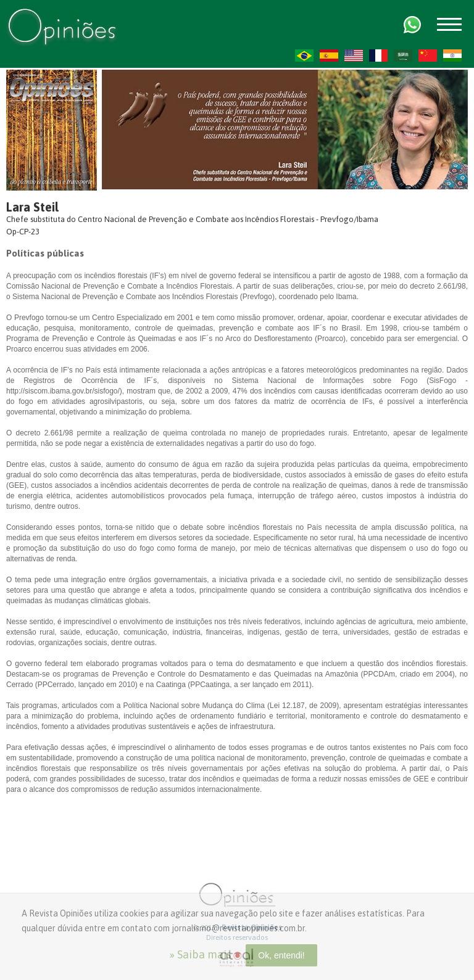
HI (452, 56)
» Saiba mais (200, 954)
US (354, 56)
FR (378, 56)
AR (403, 56)
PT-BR (304, 56)
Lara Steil (32, 207)
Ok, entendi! (281, 955)
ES (329, 56)
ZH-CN (428, 56)
